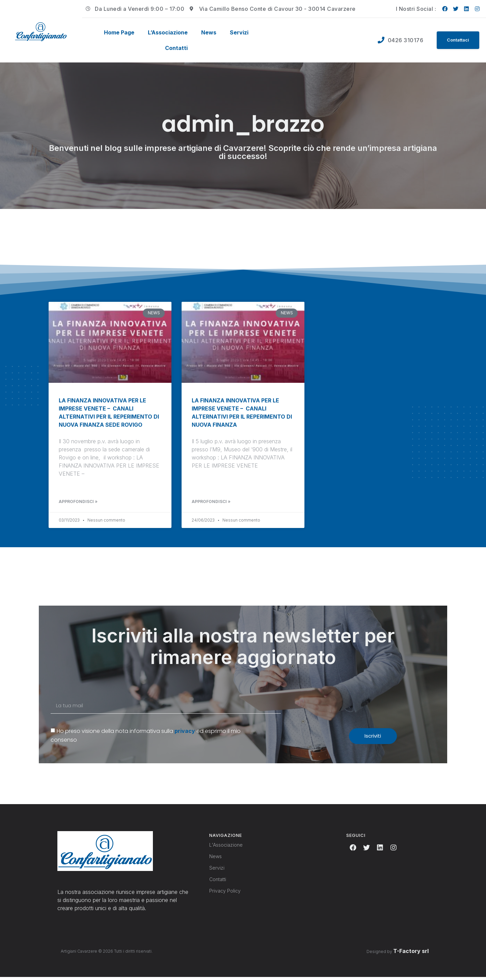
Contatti (176, 48)
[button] (456, 40)
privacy (185, 734)
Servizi (239, 32)
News (209, 32)
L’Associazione (168, 32)
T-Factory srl (411, 954)
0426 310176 (403, 40)
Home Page (119, 32)
